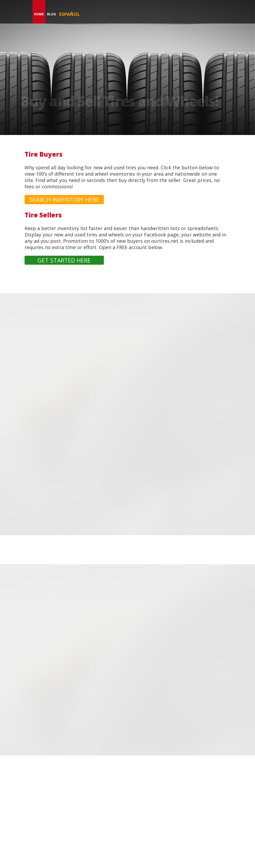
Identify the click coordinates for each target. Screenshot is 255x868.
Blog (52, 14)
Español (69, 14)
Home (39, 14)
